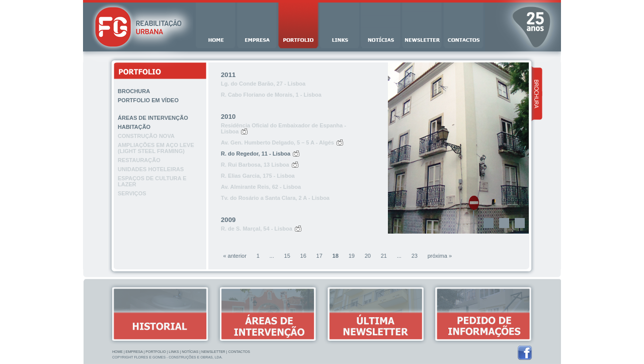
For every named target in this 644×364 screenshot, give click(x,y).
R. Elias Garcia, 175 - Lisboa (258, 176)
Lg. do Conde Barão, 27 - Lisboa (263, 84)
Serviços (132, 193)
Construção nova (146, 136)
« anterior (234, 256)
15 (287, 256)
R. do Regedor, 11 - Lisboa (256, 154)
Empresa (134, 352)
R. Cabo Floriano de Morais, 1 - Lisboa (271, 95)
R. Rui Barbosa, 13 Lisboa (255, 165)
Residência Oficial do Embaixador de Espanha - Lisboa (284, 128)
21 (384, 256)
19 (352, 256)
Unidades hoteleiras (151, 169)
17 (319, 256)
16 (303, 256)
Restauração (139, 160)
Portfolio (155, 352)
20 (368, 256)
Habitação (134, 127)
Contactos (239, 352)
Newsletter (213, 352)
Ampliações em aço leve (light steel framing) (156, 148)
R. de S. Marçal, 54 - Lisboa (257, 229)
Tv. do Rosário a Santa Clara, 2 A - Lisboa (275, 198)
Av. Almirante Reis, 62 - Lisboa (261, 187)
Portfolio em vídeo (148, 100)
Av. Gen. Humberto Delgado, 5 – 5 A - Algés (277, 142)
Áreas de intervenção (153, 118)
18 (336, 256)
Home (117, 352)
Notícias (190, 352)
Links (174, 352)
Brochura (134, 91)
